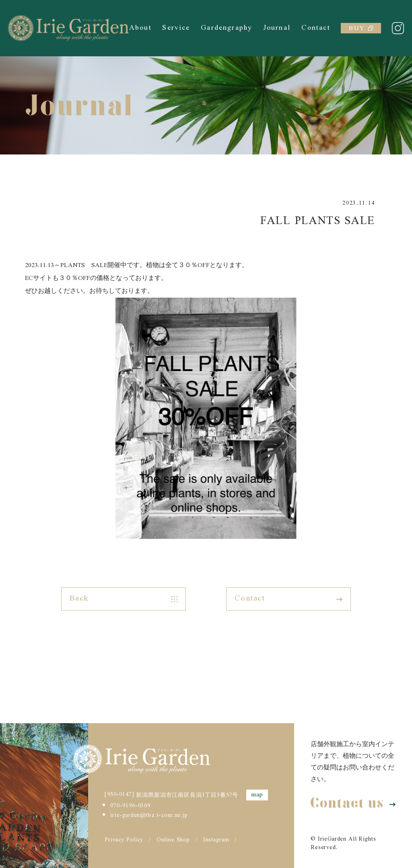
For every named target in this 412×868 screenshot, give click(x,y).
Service (176, 28)
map (257, 795)
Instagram (216, 840)
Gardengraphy (227, 28)
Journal (277, 28)
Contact (316, 28)
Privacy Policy (124, 840)
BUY (361, 28)
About (140, 28)
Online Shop (173, 840)
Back (124, 599)
